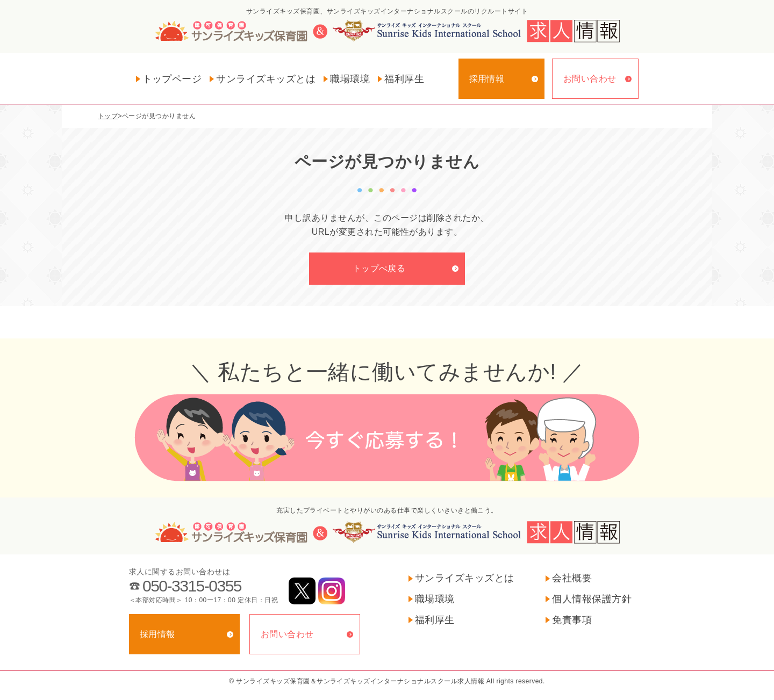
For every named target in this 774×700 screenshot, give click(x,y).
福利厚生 (404, 79)
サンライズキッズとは (266, 79)
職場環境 (350, 79)
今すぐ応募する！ (387, 438)
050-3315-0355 (192, 586)
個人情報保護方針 (592, 599)
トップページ (172, 79)
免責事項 (572, 620)
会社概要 (572, 578)
